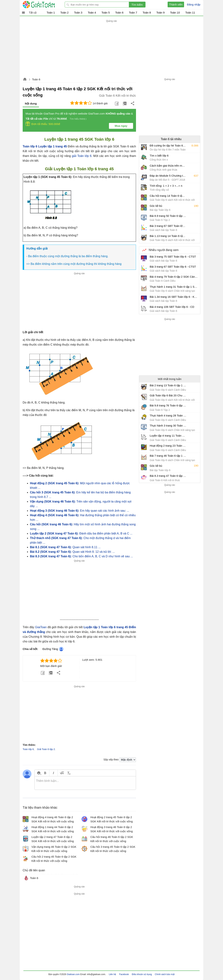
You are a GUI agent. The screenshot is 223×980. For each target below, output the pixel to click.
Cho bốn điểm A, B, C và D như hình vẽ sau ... (81, 556)
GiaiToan (41, 627)
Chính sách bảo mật (165, 974)
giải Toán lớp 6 (82, 156)
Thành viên (176, 4)
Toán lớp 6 (28, 749)
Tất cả (33, 13)
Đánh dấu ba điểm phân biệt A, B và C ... (81, 533)
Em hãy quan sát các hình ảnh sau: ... (80, 511)
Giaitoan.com (25, 80)
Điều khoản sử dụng (142, 974)
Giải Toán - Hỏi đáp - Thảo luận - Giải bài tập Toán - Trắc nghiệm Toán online (46, 5)
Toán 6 (36, 79)
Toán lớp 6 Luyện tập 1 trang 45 (45, 146)
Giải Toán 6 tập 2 (46, 749)
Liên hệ (113, 974)
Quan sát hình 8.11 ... (65, 547)
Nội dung (31, 103)
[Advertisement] (111, 49)
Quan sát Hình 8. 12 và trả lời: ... (72, 552)
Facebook (124, 974)
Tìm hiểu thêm (77, 119)
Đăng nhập (194, 4)
